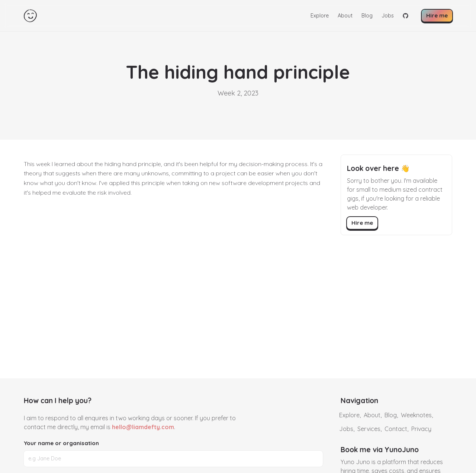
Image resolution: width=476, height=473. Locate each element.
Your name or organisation (61, 443)
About (345, 16)
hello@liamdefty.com (143, 427)
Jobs (388, 16)
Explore (320, 16)
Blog (367, 16)
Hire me (437, 15)
